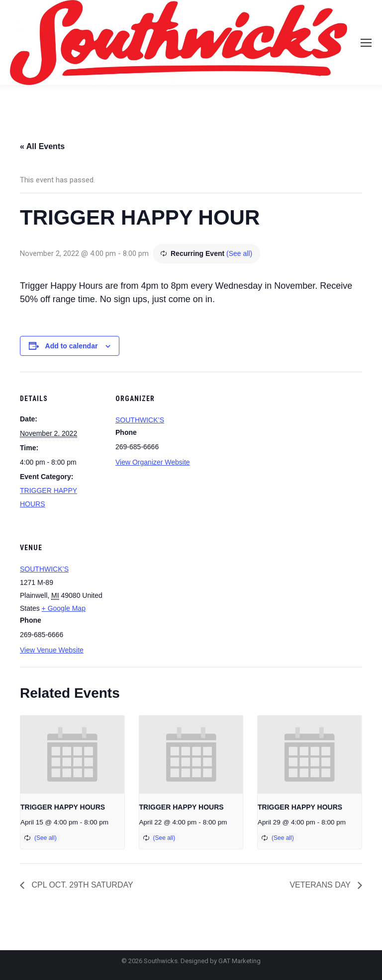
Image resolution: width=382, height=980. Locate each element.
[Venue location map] (168, 589)
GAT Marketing (239, 961)
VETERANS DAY (321, 885)
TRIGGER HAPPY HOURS (63, 807)
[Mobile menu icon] (366, 43)
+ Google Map (64, 608)
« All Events (42, 146)
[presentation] (72, 755)
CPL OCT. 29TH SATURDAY (81, 885)
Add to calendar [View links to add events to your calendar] (72, 346)
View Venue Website (52, 650)
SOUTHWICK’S (140, 420)
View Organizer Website (153, 462)
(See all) (239, 253)
